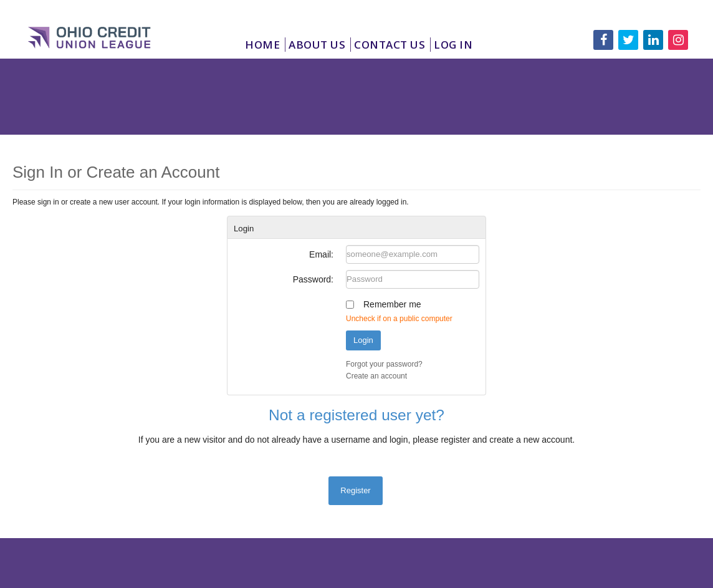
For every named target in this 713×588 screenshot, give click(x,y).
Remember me (392, 304)
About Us (317, 45)
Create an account (376, 376)
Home (262, 45)
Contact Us (390, 45)
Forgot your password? (384, 364)
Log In (453, 45)
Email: (321, 254)
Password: (313, 279)
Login (363, 340)
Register (355, 490)
